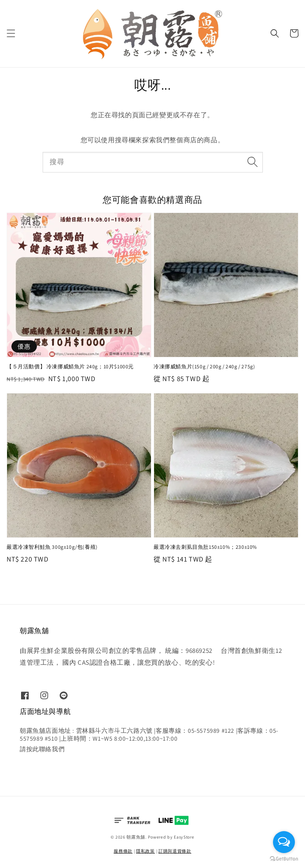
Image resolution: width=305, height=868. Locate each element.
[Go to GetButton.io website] (284, 859)
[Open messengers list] (284, 842)
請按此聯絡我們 (42, 749)
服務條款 (123, 851)
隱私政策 (145, 851)
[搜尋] (253, 162)
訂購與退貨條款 (175, 851)
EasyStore (184, 837)
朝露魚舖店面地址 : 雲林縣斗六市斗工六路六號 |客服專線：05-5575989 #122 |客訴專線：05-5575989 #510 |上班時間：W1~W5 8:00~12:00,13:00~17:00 (149, 735)
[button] (11, 33)
